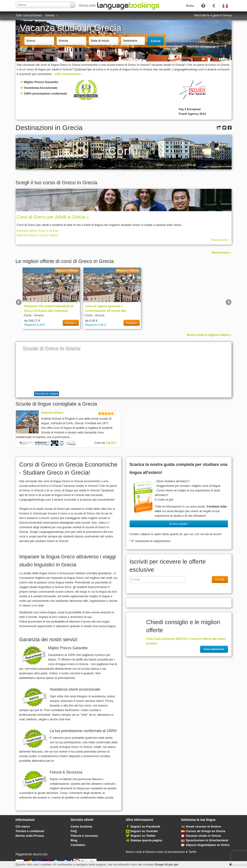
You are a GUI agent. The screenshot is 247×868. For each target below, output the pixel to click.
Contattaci (78, 845)
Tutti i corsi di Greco (29, 15)
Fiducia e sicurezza (84, 836)
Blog (74, 840)
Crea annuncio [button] (214, 649)
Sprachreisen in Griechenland (205, 840)
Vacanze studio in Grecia (201, 836)
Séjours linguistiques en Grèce (205, 845)
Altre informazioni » (69, 74)
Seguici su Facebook (145, 826)
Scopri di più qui (167, 864)
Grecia (51, 15)
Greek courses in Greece (201, 826)
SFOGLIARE (89, 6)
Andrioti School (52, 413)
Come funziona (81, 826)
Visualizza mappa (47, 394)
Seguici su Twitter (143, 836)
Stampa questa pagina (146, 840)
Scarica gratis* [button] (179, 524)
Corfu (28, 315)
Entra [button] (190, 6)
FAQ (74, 831)
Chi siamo (23, 826)
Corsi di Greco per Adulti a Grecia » (53, 217)
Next (228, 303)
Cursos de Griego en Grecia (203, 831)
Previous (19, 303)
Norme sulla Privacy (30, 836)
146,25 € (111, 443)
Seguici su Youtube (144, 831)
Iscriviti (220, 579)
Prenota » (71, 323)
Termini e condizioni (30, 831)
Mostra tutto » (220, 240)
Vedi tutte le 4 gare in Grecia (213, 15)
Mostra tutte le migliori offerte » (209, 335)
